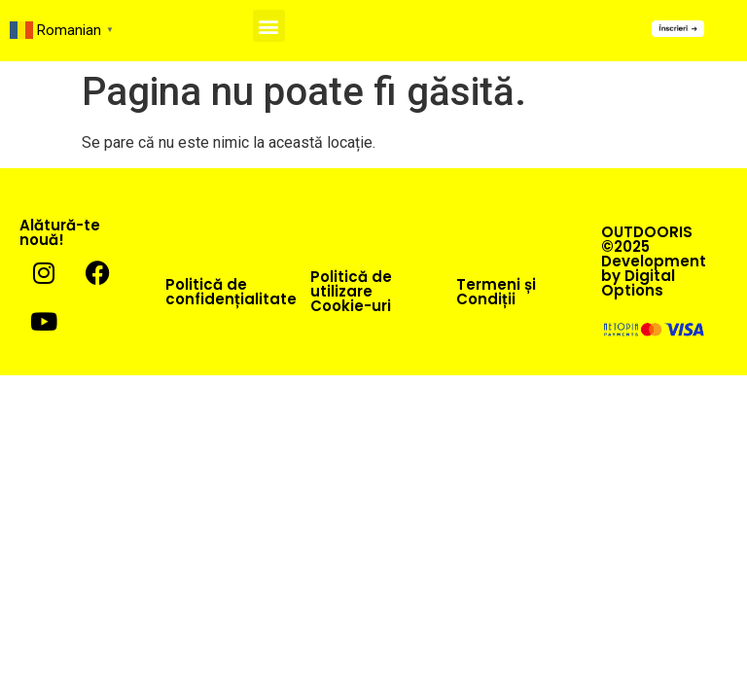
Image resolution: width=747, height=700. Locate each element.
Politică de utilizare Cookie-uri (351, 291)
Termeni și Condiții (496, 292)
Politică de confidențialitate (231, 292)
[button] (269, 26)
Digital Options (638, 283)
